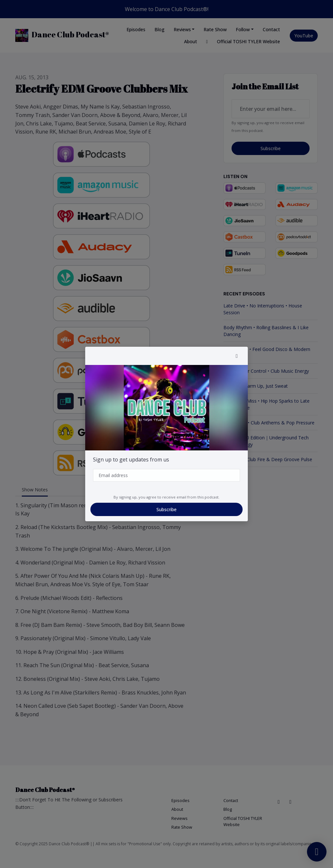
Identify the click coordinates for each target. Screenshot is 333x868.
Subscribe (166, 509)
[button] (237, 356)
